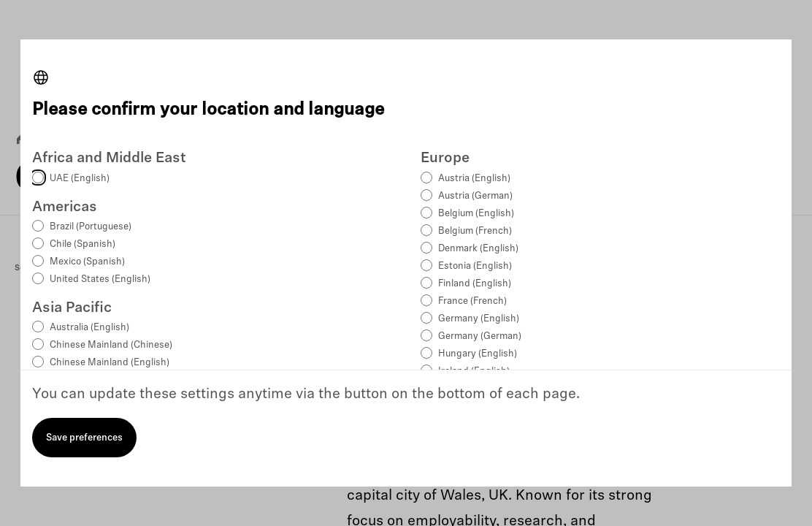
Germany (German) (480, 336)
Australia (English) (89, 328)
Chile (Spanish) (83, 244)
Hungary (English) (478, 354)
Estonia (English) (475, 266)
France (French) (472, 301)
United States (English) (100, 279)
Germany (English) (479, 319)
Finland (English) (475, 284)
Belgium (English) (476, 214)
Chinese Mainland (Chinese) (111, 345)
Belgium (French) (475, 231)
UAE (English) (80, 179)
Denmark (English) (478, 249)
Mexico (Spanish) (87, 262)
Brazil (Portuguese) (91, 227)
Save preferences (84, 438)
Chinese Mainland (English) (110, 363)
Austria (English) (474, 179)
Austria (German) (475, 196)
